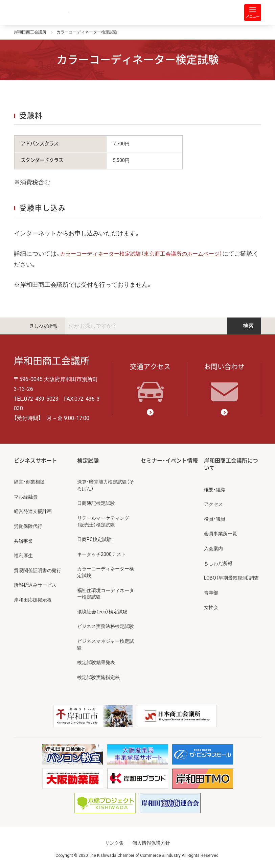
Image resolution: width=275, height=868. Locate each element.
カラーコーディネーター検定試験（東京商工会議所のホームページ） (141, 254)
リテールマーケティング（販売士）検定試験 (103, 521)
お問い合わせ (224, 382)
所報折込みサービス (35, 585)
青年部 (211, 593)
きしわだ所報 (43, 326)
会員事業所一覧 (221, 534)
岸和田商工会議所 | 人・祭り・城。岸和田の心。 (41, 13)
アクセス (213, 504)
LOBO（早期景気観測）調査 (231, 578)
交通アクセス (150, 382)
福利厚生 (23, 556)
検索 (244, 326)
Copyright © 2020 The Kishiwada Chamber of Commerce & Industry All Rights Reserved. (137, 855)
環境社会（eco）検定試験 (102, 612)
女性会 (211, 607)
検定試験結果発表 (96, 662)
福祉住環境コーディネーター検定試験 (106, 594)
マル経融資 (26, 497)
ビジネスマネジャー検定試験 (106, 644)
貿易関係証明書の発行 (38, 570)
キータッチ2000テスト (101, 554)
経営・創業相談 (29, 482)
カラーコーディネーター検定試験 (106, 572)
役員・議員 (215, 519)
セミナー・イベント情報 (169, 461)
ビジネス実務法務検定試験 (106, 626)
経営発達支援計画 (33, 511)
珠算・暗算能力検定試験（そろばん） (106, 485)
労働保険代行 (28, 526)
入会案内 (213, 548)
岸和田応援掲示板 (33, 600)
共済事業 (23, 541)
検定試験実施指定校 (98, 677)
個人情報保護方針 (151, 843)
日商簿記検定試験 (96, 503)
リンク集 (114, 843)
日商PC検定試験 (94, 539)
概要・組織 (215, 490)
